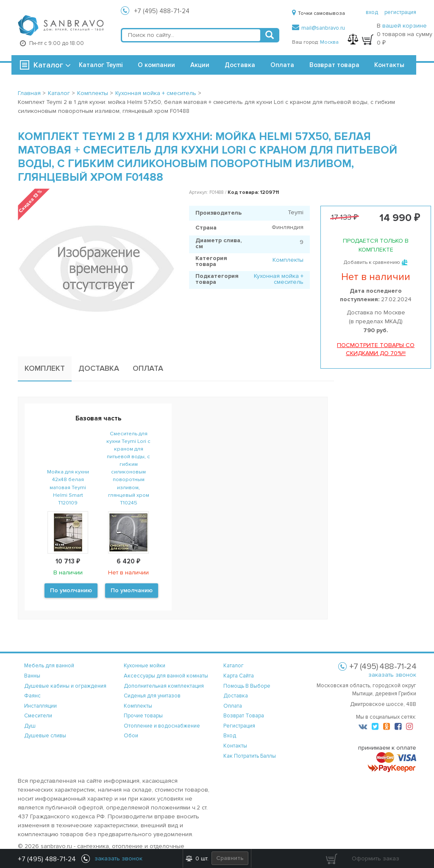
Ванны (32, 676)
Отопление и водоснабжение (162, 726)
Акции (200, 65)
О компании (156, 65)
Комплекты (288, 260)
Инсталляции (40, 706)
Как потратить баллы (250, 756)
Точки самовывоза (319, 13)
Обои (131, 736)
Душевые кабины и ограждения (65, 686)
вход (372, 12)
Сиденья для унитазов (152, 696)
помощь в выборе (247, 686)
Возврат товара (334, 65)
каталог (234, 666)
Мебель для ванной (49, 666)
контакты (235, 746)
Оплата (282, 65)
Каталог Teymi (101, 65)
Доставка (240, 65)
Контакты (389, 65)
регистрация (400, 12)
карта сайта (239, 676)
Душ (30, 726)
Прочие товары (143, 716)
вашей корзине (405, 26)
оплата (233, 706)
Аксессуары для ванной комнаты (166, 676)
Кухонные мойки (145, 666)
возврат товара (244, 716)
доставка (236, 696)
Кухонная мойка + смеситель (279, 279)
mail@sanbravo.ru (319, 28)
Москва (329, 42)
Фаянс (32, 696)
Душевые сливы (45, 736)
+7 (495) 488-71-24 (162, 11)
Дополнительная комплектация (164, 686)
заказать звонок (392, 675)
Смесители (38, 716)
